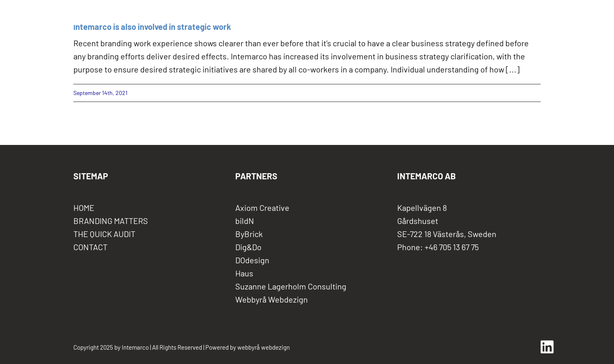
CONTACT (90, 247)
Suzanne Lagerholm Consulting (291, 286)
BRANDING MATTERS (111, 221)
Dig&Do (248, 247)
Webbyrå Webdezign (272, 299)
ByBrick (249, 234)
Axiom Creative (262, 208)
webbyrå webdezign (264, 347)
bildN (245, 221)
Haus (244, 273)
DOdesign (252, 260)
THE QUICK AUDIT (104, 234)
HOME (84, 208)
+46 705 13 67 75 (452, 247)
